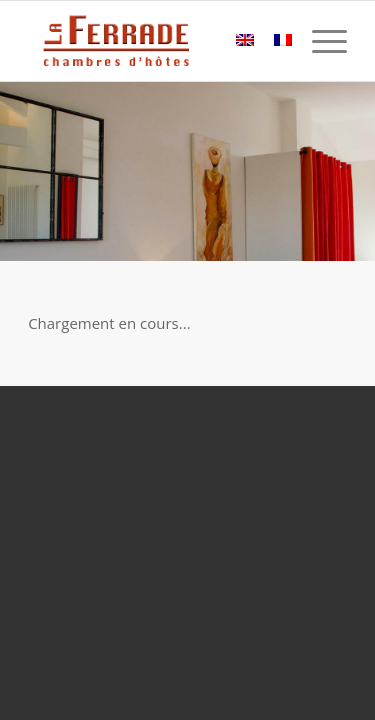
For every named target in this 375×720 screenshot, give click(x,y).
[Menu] (319, 41)
